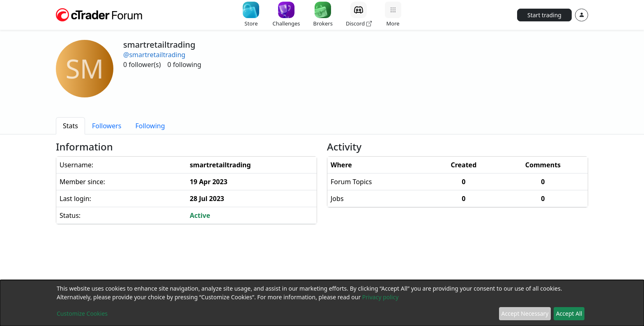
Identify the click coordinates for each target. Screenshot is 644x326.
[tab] (70, 126)
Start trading (544, 15)
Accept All (569, 313)
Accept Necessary (525, 313)
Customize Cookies (82, 313)
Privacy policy (381, 297)
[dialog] (322, 303)
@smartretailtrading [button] (154, 55)
